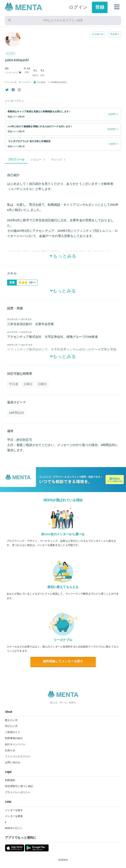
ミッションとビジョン (18, 756)
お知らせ (10, 750)
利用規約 (10, 780)
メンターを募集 (14, 816)
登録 (100, 7)
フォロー (115, 34)
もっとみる (63, 256)
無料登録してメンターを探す (63, 661)
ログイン (78, 7)
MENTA (64, 860)
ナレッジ (58, 160)
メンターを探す (14, 810)
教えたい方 (11, 720)
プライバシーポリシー (18, 792)
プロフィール (16, 160)
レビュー (38, 160)
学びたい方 (11, 726)
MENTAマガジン (14, 828)
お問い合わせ (13, 762)
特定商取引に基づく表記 (19, 786)
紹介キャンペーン (15, 744)
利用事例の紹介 (14, 738)
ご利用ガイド (13, 732)
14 (20, 82)
